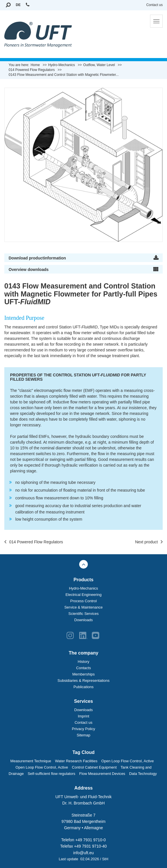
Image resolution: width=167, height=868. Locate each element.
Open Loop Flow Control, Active (128, 761)
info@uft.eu (83, 853)
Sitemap (83, 735)
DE (18, 5)
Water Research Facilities (76, 761)
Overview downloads (29, 270)
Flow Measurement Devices (102, 774)
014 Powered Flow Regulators (34, 542)
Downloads (83, 620)
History (83, 662)
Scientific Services (83, 614)
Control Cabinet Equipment (94, 767)
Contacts (83, 668)
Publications (83, 687)
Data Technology (143, 774)
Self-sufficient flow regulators (51, 774)
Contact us (155, 5)
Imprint (83, 716)
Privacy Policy (84, 729)
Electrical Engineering (83, 595)
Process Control (83, 601)
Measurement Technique (31, 761)
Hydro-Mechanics (83, 588)
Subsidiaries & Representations (83, 681)
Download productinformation (37, 258)
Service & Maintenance (83, 607)
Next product (149, 542)
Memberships (83, 674)
